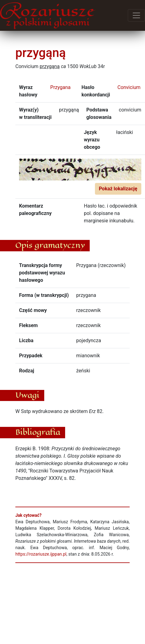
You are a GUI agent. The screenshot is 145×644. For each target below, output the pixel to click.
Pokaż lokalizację (118, 189)
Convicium (129, 87)
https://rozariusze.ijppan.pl (41, 554)
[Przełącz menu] (136, 15)
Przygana (61, 87)
